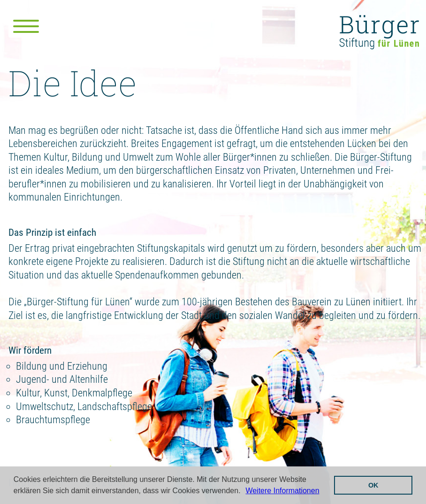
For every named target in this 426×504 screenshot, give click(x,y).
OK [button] (373, 485)
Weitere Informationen (282, 491)
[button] (244, 492)
